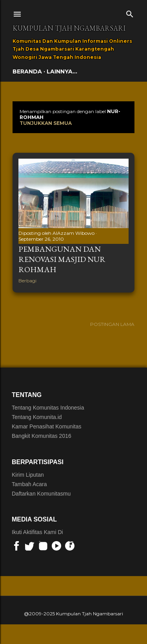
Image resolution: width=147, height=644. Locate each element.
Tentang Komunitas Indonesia (48, 408)
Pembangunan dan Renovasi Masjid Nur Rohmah (62, 259)
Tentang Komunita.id (37, 417)
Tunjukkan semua (46, 123)
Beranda (27, 71)
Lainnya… (62, 71)
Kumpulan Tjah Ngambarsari (69, 28)
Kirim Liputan (28, 475)
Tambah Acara (29, 484)
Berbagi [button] (27, 281)
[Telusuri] (130, 12)
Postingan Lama (112, 324)
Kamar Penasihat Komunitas (46, 426)
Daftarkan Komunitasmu (41, 494)
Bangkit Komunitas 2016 (42, 436)
